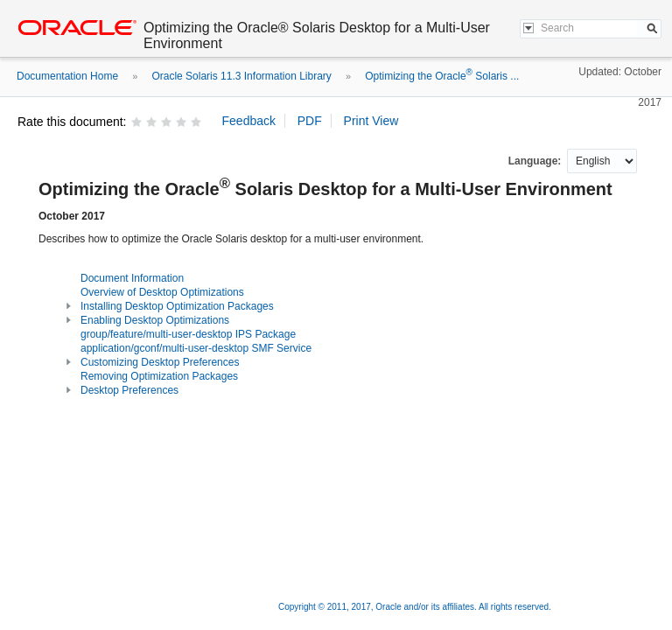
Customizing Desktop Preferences (160, 362)
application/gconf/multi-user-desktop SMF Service (196, 348)
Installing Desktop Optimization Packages (177, 306)
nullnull (602, 161)
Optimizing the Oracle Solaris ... (442, 76)
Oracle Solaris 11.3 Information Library (241, 76)
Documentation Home (67, 76)
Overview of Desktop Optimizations (162, 292)
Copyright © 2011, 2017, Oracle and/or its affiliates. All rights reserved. (415, 607)
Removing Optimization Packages (159, 376)
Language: (536, 161)
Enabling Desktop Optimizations (155, 320)
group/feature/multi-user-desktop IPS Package (188, 334)
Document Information (132, 278)
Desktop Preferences (129, 390)
